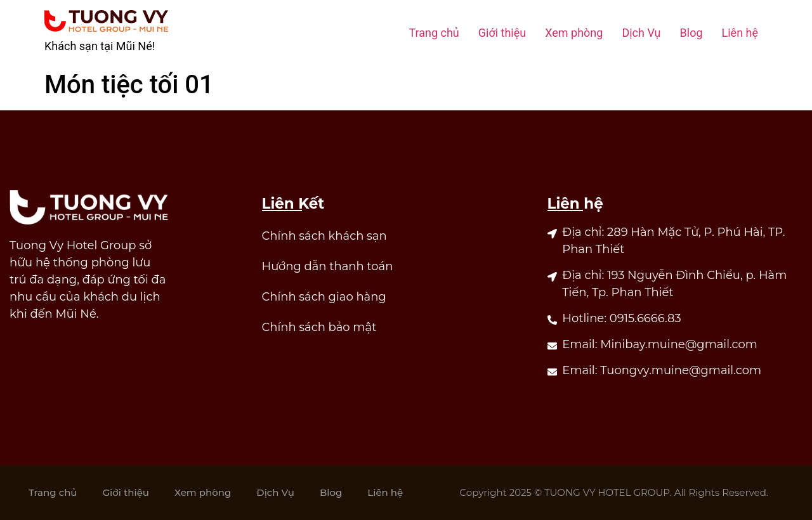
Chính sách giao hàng (324, 297)
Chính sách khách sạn (324, 236)
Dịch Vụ (641, 33)
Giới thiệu (502, 33)
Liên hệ (740, 33)
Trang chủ (434, 33)
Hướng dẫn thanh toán (328, 266)
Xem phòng (574, 33)
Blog (691, 33)
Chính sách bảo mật (319, 327)
